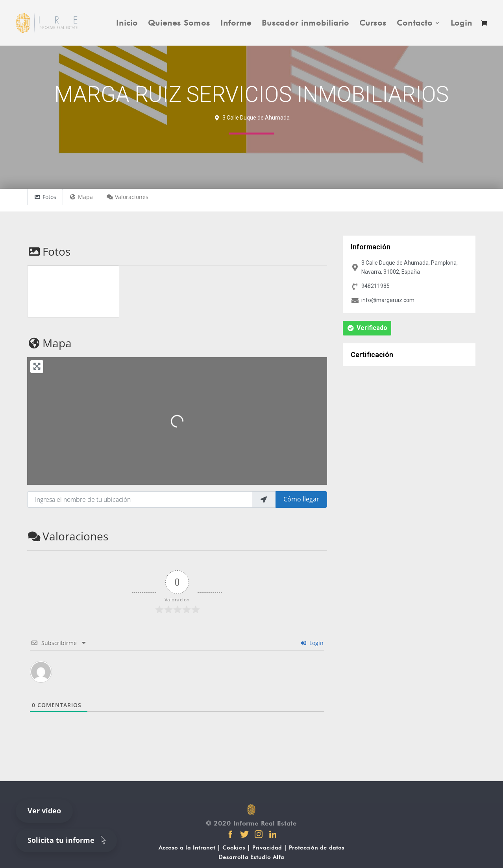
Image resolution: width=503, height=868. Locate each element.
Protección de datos (317, 848)
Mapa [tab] (81, 197)
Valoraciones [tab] (127, 197)
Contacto (415, 24)
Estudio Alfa (267, 857)
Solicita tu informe (68, 840)
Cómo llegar (301, 499)
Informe (236, 24)
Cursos (373, 24)
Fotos (49, 251)
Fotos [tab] (45, 197)
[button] (367, 328)
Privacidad (267, 848)
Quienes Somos (179, 24)
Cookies (234, 848)
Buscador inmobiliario (305, 24)
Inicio (127, 24)
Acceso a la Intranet (187, 848)
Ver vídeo (44, 811)
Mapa (49, 343)
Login (461, 24)
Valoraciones (68, 536)
